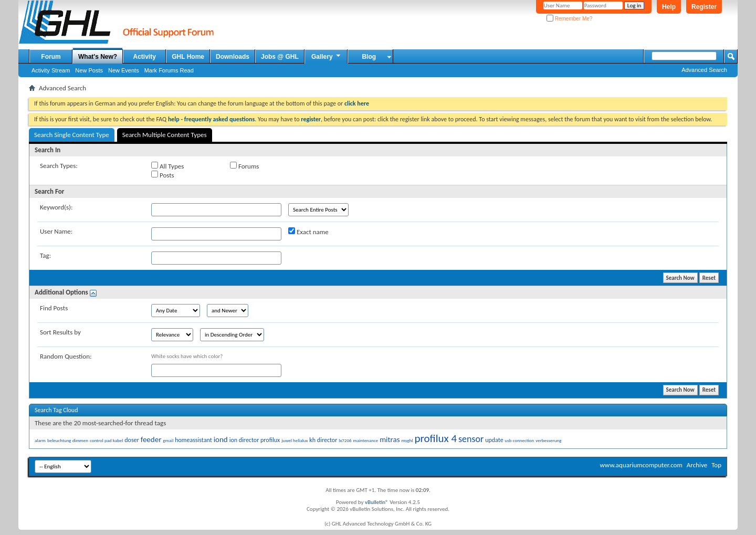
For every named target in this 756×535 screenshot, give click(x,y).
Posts (163, 175)
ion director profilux (255, 440)
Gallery (327, 56)
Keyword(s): (56, 207)
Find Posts (54, 308)
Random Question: (66, 356)
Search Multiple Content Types (165, 135)
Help (669, 7)
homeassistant (193, 440)
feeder (151, 439)
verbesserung (548, 440)
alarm (40, 440)
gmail (168, 440)
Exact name (308, 232)
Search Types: (59, 166)
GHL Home (188, 57)
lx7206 (345, 440)
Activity (145, 57)
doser (132, 440)
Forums (244, 166)
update (494, 440)
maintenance (366, 440)
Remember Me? (569, 19)
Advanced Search (704, 70)
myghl (407, 440)
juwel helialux (295, 440)
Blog (369, 57)
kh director (323, 440)
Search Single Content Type (72, 135)
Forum (51, 57)
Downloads (233, 57)
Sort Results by (60, 332)
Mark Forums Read (169, 70)
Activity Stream (51, 70)
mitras (390, 439)
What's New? (98, 57)
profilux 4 (435, 438)
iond (221, 439)
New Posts (89, 70)
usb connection (520, 440)
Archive (697, 465)
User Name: (56, 231)
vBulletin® (377, 502)
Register (704, 7)
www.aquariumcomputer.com (641, 465)
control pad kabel (106, 440)
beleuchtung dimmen (68, 440)
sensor (471, 439)
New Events (124, 70)
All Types (167, 166)
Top (716, 465)
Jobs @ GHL (280, 57)
